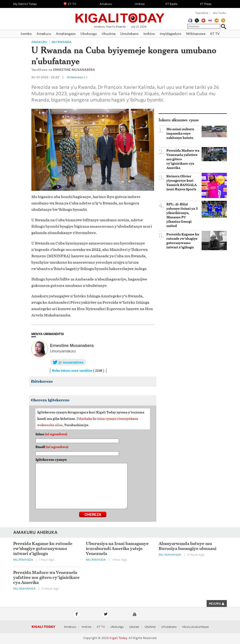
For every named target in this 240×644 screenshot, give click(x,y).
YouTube (135, 614)
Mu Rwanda (62, 42)
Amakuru (39, 42)
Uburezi (134, 627)
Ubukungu (117, 627)
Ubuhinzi (150, 627)
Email (52, 447)
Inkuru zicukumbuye (195, 627)
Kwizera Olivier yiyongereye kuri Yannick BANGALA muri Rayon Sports (181, 183)
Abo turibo (219, 13)
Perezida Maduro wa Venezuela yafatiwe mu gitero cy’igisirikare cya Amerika (183, 159)
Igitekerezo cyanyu (51, 460)
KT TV (101, 627)
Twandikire (202, 13)
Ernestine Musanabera (72, 346)
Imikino (86, 627)
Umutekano (169, 627)
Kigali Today (120, 15)
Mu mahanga (170, 555)
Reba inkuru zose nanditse (78, 371)
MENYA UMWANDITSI (48, 334)
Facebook (77, 614)
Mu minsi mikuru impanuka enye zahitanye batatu (180, 134)
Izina (51, 434)
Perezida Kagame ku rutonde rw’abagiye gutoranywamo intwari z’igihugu (183, 241)
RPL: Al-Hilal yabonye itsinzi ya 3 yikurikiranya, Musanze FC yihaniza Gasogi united (182, 215)
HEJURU (217, 604)
